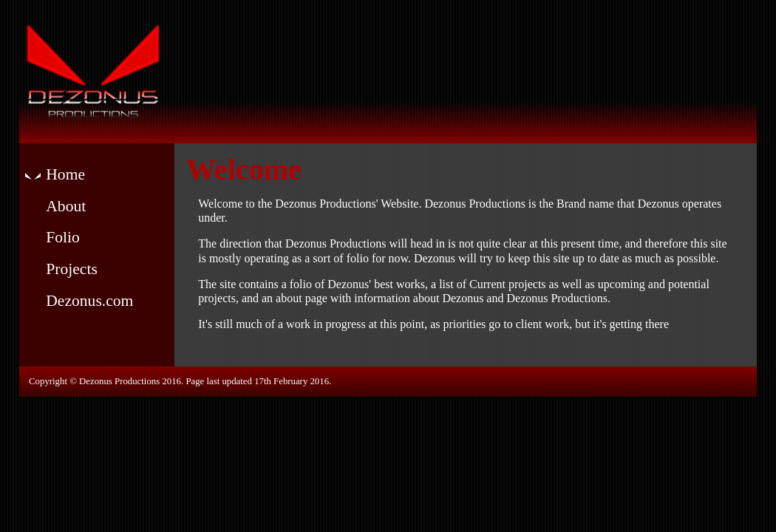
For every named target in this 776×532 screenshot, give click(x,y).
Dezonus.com (89, 300)
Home (65, 174)
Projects (72, 269)
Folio (63, 237)
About (66, 206)
